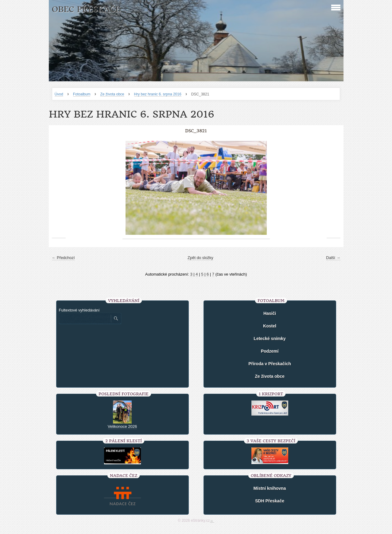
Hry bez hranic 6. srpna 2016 (158, 94)
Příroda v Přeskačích (270, 364)
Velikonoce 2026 (122, 426)
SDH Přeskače (270, 501)
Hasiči (270, 313)
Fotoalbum (82, 94)
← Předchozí (63, 258)
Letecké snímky (270, 339)
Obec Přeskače (86, 9)
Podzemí (270, 351)
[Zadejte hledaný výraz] (85, 319)
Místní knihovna (270, 488)
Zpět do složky (200, 258)
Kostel (270, 326)
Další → (333, 258)
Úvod (59, 94)
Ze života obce (112, 94)
